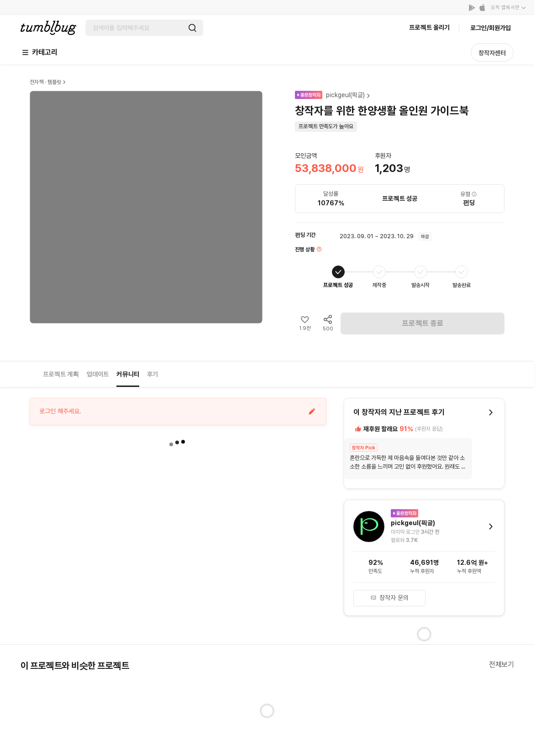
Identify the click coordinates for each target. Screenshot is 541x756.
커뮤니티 (128, 374)
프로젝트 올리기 (429, 27)
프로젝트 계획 (61, 374)
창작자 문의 (389, 598)
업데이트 (98, 374)
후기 (152, 374)
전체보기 (501, 665)
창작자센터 (492, 53)
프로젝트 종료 (423, 323)
